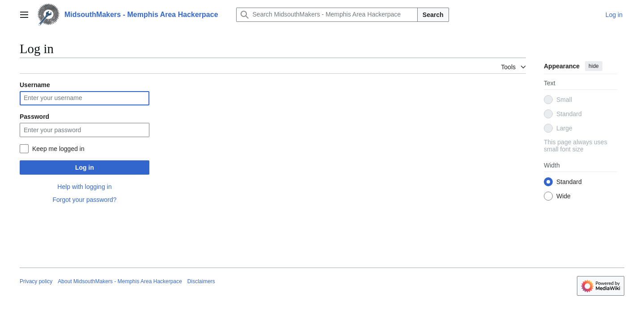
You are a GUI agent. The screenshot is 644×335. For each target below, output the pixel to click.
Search (433, 15)
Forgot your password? (84, 200)
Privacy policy (36, 281)
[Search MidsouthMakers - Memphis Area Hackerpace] (327, 15)
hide (594, 66)
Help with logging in (84, 187)
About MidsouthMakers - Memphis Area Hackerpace (120, 281)
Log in (85, 167)
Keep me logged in (58, 149)
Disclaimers (201, 281)
